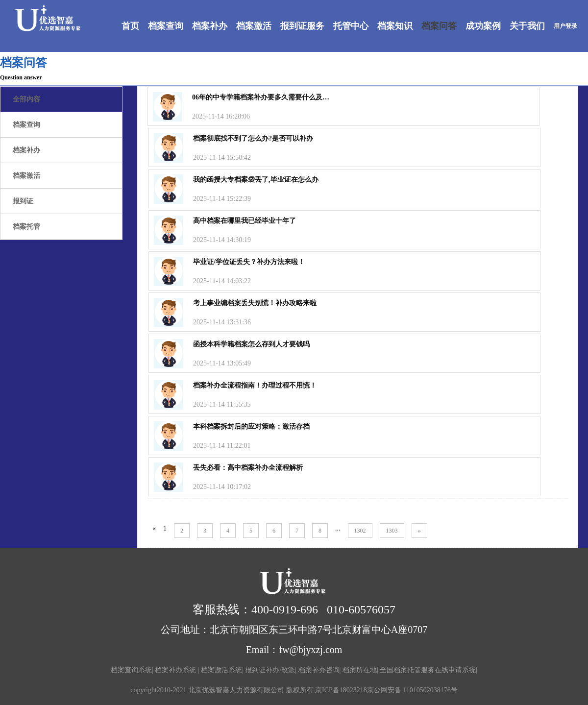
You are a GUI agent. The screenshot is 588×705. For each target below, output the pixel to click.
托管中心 (351, 26)
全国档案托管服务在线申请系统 (428, 670)
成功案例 (483, 26)
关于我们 (527, 26)
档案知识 (395, 26)
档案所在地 (360, 670)
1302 (360, 531)
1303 (392, 531)
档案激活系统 (221, 670)
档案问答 (439, 26)
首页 (130, 26)
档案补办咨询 (319, 670)
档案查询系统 (131, 670)
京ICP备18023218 (341, 690)
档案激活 (254, 26)
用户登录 (565, 26)
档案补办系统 (176, 670)
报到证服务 (302, 26)
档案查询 (166, 26)
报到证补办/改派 (270, 670)
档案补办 (210, 26)
